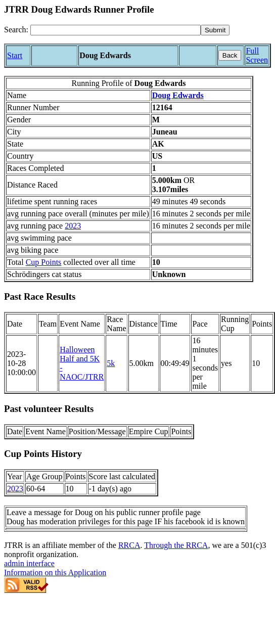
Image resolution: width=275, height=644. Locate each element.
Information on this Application (55, 572)
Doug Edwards (178, 95)
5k (111, 363)
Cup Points (44, 262)
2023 (73, 226)
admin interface (29, 563)
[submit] (215, 30)
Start (15, 55)
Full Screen (257, 55)
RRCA (129, 545)
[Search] (116, 30)
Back (230, 55)
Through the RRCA (176, 545)
